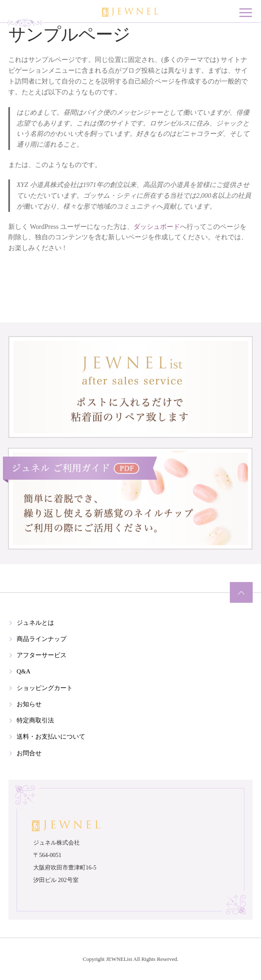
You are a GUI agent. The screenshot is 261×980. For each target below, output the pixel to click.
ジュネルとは (35, 623)
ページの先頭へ (241, 592)
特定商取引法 (35, 720)
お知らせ (29, 704)
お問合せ (29, 753)
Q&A (23, 671)
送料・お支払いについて (51, 737)
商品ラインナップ (42, 639)
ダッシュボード (157, 227)
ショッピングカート (45, 688)
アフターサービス (42, 655)
